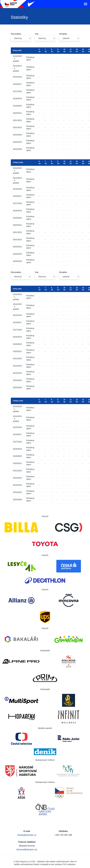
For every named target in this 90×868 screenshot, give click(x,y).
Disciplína (63, 34)
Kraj (36, 34)
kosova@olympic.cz (27, 849)
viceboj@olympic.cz (27, 835)
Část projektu (16, 34)
